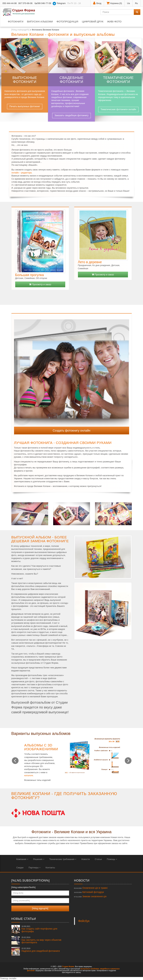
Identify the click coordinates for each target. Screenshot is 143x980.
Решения (39, 859)
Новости (85, 859)
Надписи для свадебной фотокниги (41, 950)
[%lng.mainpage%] (20, 30)
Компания (22, 859)
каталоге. (29, 775)
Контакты (50, 868)
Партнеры (34, 868)
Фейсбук (84, 921)
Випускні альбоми (40, 21)
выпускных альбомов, (90, 969)
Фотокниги (16, 21)
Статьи (98, 859)
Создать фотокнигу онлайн (71, 431)
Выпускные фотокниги (25, 80)
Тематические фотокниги (118, 80)
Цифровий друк (93, 21)
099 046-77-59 (43, 3)
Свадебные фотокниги (72, 80)
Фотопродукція (67, 21)
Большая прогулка (30, 275)
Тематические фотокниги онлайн (118, 109)
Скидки (20, 868)
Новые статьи (24, 919)
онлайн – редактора (22, 173)
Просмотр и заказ (40, 284)
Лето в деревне (90, 262)
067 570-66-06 (26, 3)
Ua (129, 3)
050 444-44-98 (10, 3)
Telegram (59, 4)
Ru (136, 3)
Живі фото (114, 21)
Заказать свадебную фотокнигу (72, 115)
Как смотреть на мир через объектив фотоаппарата (41, 940)
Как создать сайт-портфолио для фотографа (39, 929)
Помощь (112, 859)
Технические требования (63, 859)
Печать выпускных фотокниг (25, 106)
